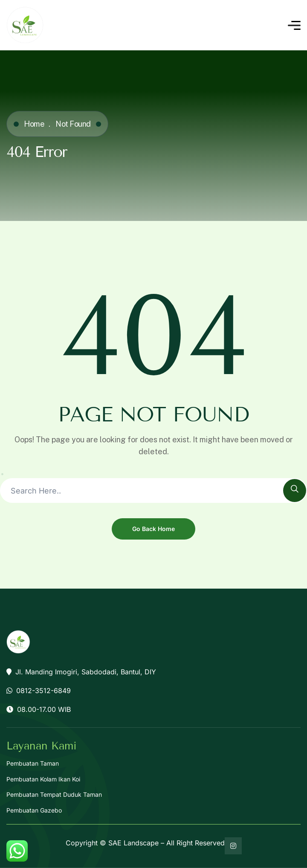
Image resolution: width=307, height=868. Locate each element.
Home (34, 124)
